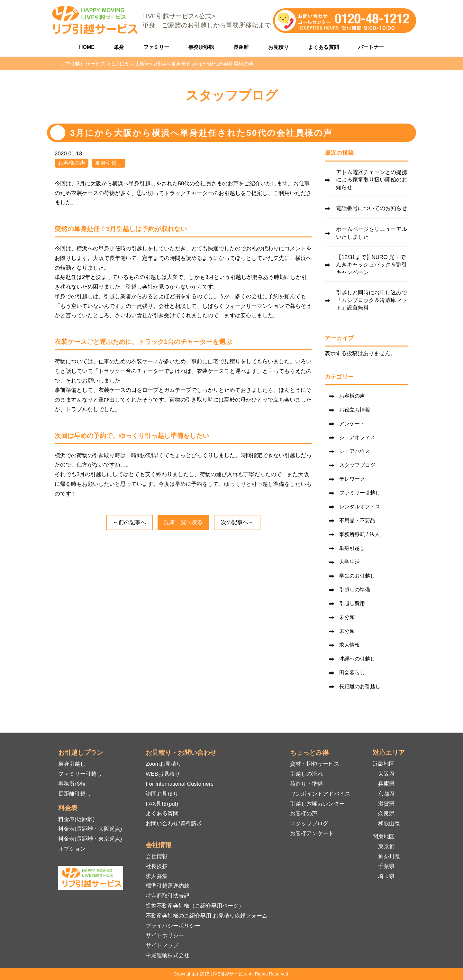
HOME (87, 47)
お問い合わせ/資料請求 (174, 823)
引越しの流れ (306, 774)
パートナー (371, 47)
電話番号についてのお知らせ (372, 208)
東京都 (386, 847)
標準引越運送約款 (168, 886)
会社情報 (157, 856)
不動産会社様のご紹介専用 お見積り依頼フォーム (207, 916)
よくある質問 (323, 47)
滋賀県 (386, 804)
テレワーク (352, 479)
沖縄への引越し (357, 659)
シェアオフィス (357, 437)
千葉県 (386, 866)
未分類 (347, 617)
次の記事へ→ (237, 522)
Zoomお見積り (163, 764)
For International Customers (180, 784)
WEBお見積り (163, 774)
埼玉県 (386, 876)
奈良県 (386, 814)
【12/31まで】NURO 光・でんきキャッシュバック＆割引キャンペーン (372, 265)
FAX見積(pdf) (162, 804)
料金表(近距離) (76, 819)
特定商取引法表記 (168, 896)
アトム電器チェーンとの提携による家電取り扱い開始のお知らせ (372, 180)
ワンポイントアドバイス (320, 794)
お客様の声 (72, 163)
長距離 (241, 47)
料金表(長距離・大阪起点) (90, 829)
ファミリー (156, 47)
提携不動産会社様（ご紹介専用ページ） (195, 906)
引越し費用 (352, 603)
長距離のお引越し (360, 686)
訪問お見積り (162, 794)
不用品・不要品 (357, 520)
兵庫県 (386, 784)
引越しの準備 (355, 590)
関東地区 (384, 837)
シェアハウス (355, 451)
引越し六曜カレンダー (317, 804)
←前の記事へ (130, 522)
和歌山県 (389, 823)
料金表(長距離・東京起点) (90, 839)
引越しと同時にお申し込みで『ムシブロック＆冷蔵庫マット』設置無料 (372, 300)
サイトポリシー (165, 935)
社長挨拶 (157, 866)
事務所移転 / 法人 (359, 534)
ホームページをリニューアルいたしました (372, 233)
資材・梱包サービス (315, 764)
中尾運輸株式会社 (168, 955)
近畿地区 (384, 764)
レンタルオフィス (360, 507)
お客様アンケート (312, 833)
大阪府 (386, 774)
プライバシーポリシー (173, 926)
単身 (119, 47)
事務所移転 (201, 47)
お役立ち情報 (355, 410)
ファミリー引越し (360, 493)
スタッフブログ (357, 465)
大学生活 (350, 562)
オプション (72, 849)
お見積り (278, 47)
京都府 (386, 794)
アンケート (352, 424)
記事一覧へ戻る (183, 522)
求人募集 (157, 876)
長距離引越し (75, 794)
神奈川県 (389, 857)
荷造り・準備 (306, 784)
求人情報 (350, 645)
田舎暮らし (352, 673)
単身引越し (109, 163)
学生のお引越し (357, 576)
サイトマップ (162, 945)
